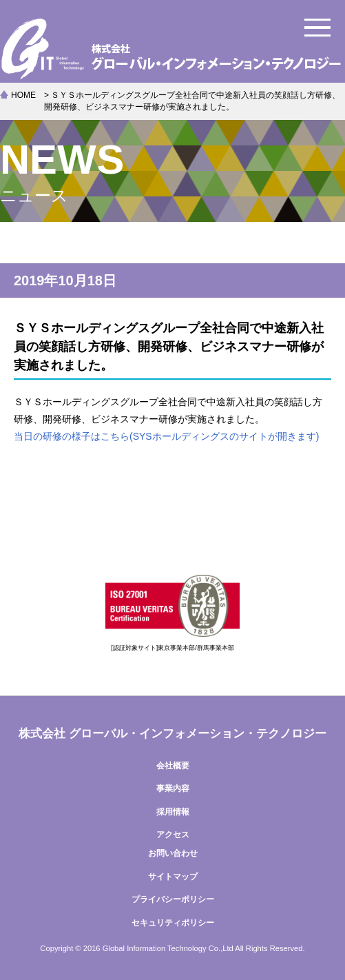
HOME (23, 95)
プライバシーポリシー (173, 899)
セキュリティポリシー (173, 923)
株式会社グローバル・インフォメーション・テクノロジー (172, 48)
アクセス (173, 835)
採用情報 (173, 812)
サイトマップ (173, 877)
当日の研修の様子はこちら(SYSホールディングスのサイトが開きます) (166, 436)
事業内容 (173, 788)
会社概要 (173, 766)
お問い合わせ (173, 853)
